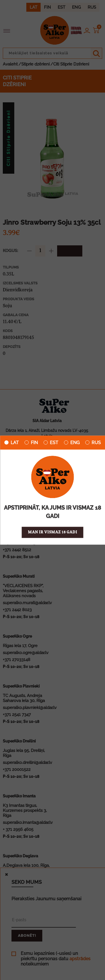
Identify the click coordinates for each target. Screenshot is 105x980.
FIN (31, 442)
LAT (11, 442)
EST (51, 442)
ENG (72, 442)
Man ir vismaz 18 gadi (53, 532)
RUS (93, 442)
